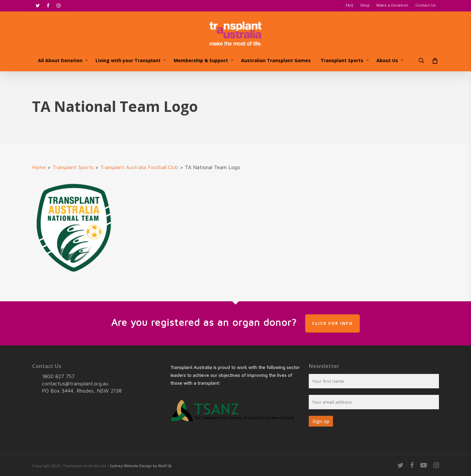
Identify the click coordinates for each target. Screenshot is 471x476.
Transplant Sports (73, 167)
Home (39, 167)
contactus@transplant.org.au (75, 383)
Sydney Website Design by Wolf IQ (140, 466)
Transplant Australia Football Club (139, 167)
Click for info (332, 323)
